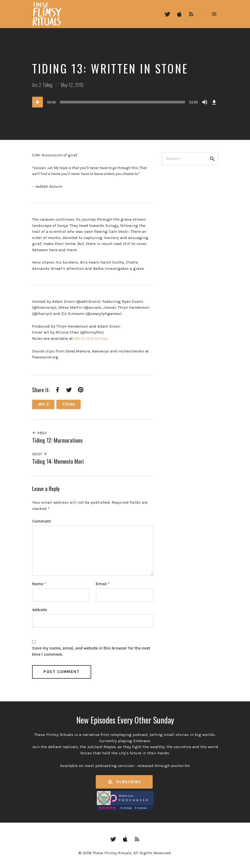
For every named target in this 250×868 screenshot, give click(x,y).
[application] (125, 102)
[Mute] (205, 102)
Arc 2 (37, 85)
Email (102, 584)
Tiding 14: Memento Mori (58, 461)
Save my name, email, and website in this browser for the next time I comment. (91, 651)
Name (39, 584)
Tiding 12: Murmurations (57, 440)
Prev (39, 433)
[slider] (122, 102)
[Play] (37, 102)
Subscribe (124, 782)
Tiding (47, 85)
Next (40, 454)
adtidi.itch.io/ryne (91, 338)
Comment (41, 521)
